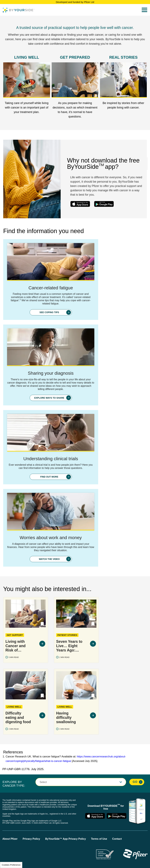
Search (136, 10)
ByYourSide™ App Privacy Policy (66, 839)
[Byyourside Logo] (19, 10)
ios (80, 204)
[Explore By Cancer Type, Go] (137, 782)
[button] (42, 623)
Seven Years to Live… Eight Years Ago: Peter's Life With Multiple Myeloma (69, 645)
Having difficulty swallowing (66, 717)
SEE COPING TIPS (49, 312)
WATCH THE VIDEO (49, 559)
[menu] (144, 10)
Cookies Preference (11, 865)
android (104, 204)
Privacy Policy (31, 839)
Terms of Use (99, 839)
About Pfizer (10, 839)
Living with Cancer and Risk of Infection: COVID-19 (15, 645)
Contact (117, 839)
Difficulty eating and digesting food (18, 717)
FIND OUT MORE (49, 476)
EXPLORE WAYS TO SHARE (49, 398)
